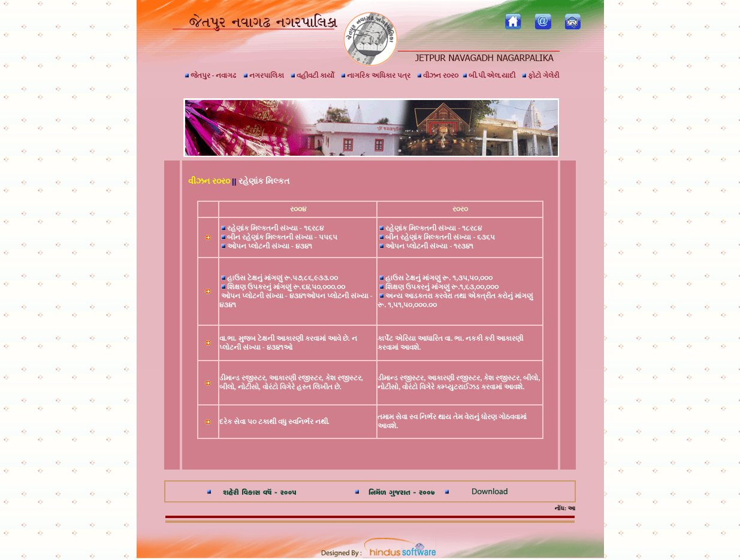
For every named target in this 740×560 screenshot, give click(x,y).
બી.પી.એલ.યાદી (489, 75)
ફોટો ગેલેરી (540, 75)
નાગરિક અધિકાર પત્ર (376, 75)
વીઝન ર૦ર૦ (438, 75)
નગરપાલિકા (264, 75)
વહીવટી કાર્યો (312, 75)
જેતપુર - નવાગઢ (211, 75)
